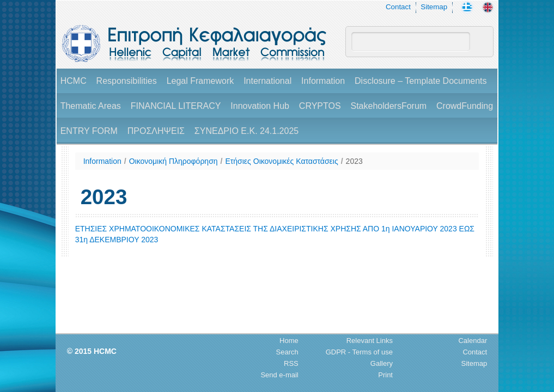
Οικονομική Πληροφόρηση (173, 161)
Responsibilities (127, 81)
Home (289, 341)
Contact (398, 7)
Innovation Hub (260, 106)
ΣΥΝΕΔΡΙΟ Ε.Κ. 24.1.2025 (246, 131)
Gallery (382, 363)
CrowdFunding (465, 106)
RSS (291, 363)
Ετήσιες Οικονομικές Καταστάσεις (281, 161)
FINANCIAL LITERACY (176, 106)
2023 (354, 161)
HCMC (74, 81)
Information (323, 81)
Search (287, 352)
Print (385, 375)
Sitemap (434, 7)
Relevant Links (370, 341)
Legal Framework (200, 81)
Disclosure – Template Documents (421, 81)
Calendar (473, 341)
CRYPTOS (320, 106)
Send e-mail (279, 375)
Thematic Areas (91, 106)
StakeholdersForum (388, 106)
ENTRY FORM (89, 131)
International (267, 81)
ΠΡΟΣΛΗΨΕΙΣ (156, 131)
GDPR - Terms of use (359, 352)
